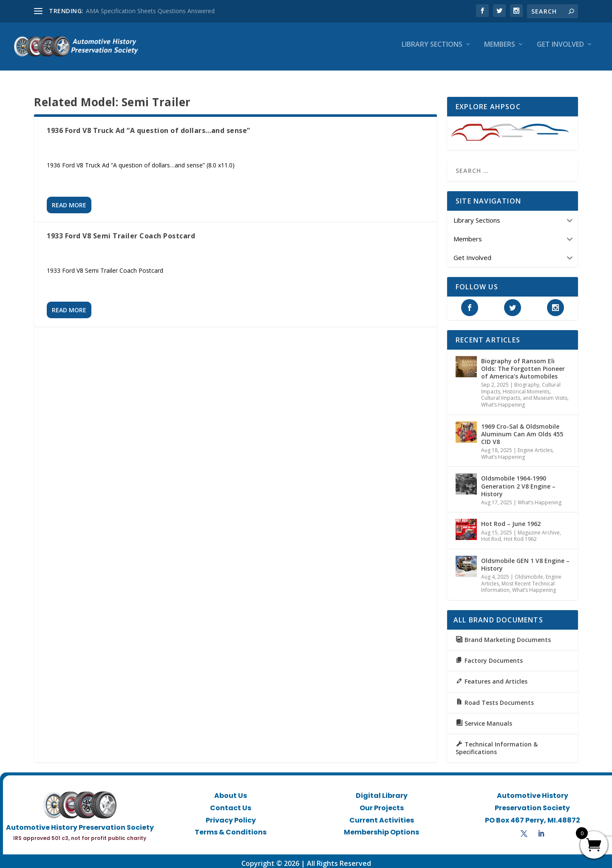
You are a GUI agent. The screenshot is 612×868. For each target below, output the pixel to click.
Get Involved (560, 49)
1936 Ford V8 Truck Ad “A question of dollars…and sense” (149, 126)
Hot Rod (491, 534)
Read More (69, 200)
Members (500, 49)
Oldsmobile (529, 572)
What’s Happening (503, 400)
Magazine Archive (539, 528)
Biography (527, 380)
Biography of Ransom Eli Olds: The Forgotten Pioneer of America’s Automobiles (523, 364)
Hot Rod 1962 (520, 534)
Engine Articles (535, 445)
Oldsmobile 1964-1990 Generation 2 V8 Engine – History (518, 481)
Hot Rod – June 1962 (511, 519)
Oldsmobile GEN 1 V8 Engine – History (525, 560)
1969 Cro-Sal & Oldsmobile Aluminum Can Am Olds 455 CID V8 (522, 429)
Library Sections (432, 49)
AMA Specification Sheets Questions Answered (150, 11)
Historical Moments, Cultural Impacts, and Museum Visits (524, 390)
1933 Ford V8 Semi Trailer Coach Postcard (121, 231)
